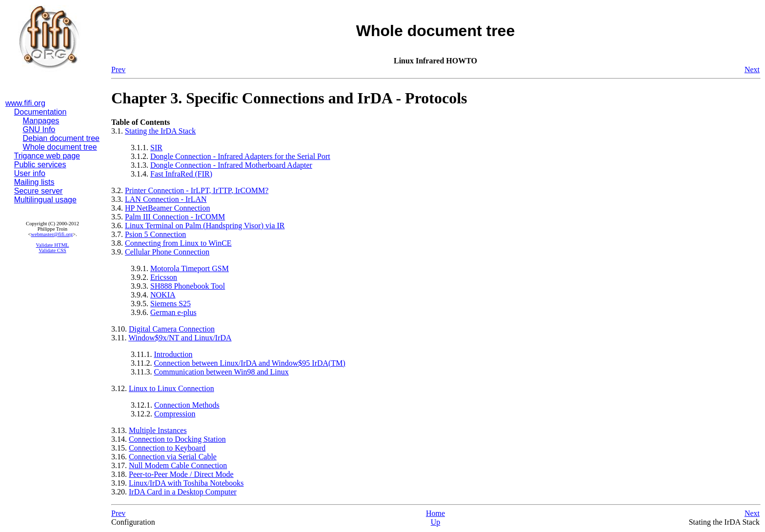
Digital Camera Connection (172, 329)
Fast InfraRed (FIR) (181, 174)
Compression (175, 414)
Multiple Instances (158, 430)
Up (436, 522)
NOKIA (163, 295)
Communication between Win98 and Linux (221, 372)
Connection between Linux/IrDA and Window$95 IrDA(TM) (249, 363)
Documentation (40, 112)
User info (30, 173)
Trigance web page (47, 156)
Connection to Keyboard (167, 448)
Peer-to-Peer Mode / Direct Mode (181, 474)
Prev (118, 69)
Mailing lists (34, 182)
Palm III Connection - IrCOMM (175, 217)
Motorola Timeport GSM (190, 268)
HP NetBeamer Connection (167, 208)
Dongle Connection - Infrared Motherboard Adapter (231, 165)
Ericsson (164, 277)
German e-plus (173, 312)
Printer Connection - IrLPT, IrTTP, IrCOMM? (197, 190)
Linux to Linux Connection (171, 388)
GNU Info (39, 129)
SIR (156, 148)
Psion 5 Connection (155, 234)
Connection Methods (187, 405)
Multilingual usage (45, 200)
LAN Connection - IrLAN (166, 199)
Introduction (173, 354)
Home (435, 513)
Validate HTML (53, 245)
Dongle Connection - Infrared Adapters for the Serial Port (240, 156)
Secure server (39, 191)
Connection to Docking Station (177, 439)
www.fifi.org (25, 103)
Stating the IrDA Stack (160, 131)
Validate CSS (52, 250)
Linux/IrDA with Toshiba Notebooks (186, 483)
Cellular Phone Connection (167, 252)
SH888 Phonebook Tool (188, 286)
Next (752, 69)
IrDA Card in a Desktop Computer (183, 492)
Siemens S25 (171, 304)
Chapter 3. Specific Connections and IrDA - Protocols (289, 98)
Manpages (41, 121)
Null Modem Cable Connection (178, 465)
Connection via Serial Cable (173, 457)
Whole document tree (60, 147)
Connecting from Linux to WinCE (178, 243)
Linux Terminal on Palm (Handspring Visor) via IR (205, 226)
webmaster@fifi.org (52, 234)
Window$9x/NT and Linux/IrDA (180, 338)
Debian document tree (61, 138)
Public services (40, 165)
